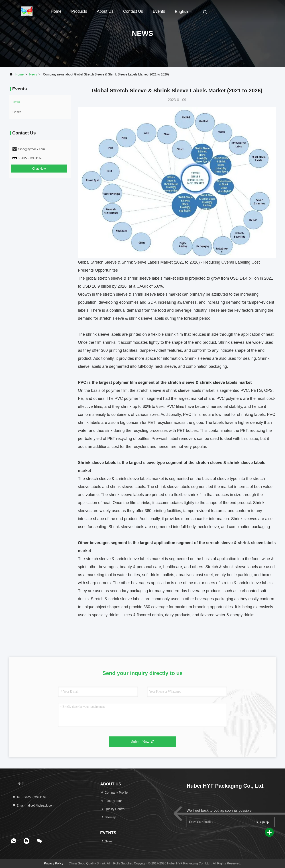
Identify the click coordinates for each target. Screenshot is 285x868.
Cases (17, 112)
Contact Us (133, 11)
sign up (262, 822)
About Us (105, 11)
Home (56, 11)
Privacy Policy (54, 863)
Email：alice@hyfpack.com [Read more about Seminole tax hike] (33, 805)
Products (79, 11)
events (159, 11)
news (33, 74)
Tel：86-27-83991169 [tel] (29, 797)
